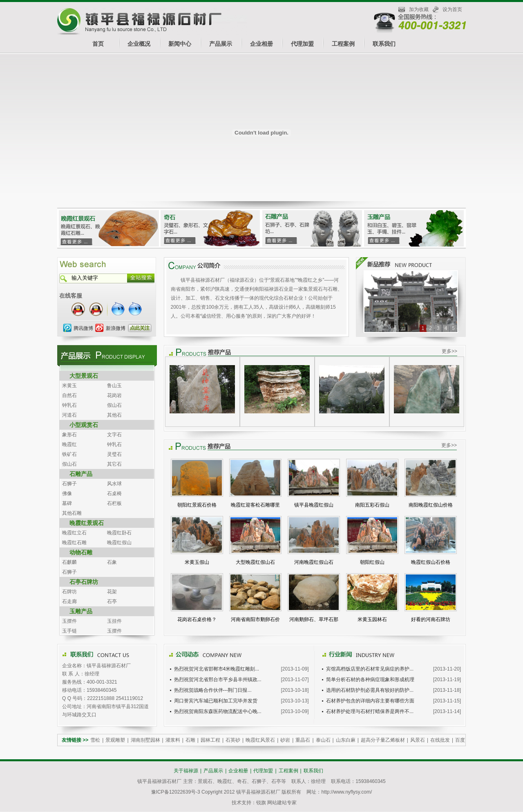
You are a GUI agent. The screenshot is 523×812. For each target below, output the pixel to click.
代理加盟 (302, 44)
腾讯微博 (83, 328)
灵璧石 (114, 454)
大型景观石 (84, 376)
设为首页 (452, 9)
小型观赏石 (84, 425)
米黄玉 (69, 386)
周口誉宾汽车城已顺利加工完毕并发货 (216, 701)
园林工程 (210, 740)
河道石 (69, 415)
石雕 (190, 740)
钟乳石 (69, 405)
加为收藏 (419, 9)
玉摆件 (69, 621)
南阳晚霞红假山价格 (431, 505)
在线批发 (440, 740)
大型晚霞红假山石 (255, 562)
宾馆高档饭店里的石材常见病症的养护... (370, 669)
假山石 (114, 405)
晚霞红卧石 (119, 533)
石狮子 (69, 484)
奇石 (242, 781)
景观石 (205, 781)
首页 (98, 44)
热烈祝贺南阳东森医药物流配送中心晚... (218, 711)
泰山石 (323, 740)
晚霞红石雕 (74, 543)
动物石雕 (81, 552)
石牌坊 (69, 592)
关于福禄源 (186, 771)
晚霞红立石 (74, 533)
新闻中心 (180, 44)
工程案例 (343, 44)
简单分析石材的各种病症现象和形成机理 (370, 680)
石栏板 (114, 503)
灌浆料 (173, 740)
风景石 (418, 740)
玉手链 (69, 631)
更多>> (449, 351)
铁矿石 (69, 454)
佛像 (67, 493)
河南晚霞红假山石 (314, 562)
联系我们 (384, 44)
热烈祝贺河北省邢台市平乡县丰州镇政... (218, 680)
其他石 (114, 415)
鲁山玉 (114, 386)
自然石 (69, 395)
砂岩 (285, 740)
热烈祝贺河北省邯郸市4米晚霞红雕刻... (217, 669)
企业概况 (139, 44)
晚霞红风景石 (260, 740)
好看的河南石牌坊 (431, 619)
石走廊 (69, 601)
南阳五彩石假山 (372, 505)
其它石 (114, 464)
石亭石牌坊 (84, 582)
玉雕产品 (81, 611)
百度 (460, 740)
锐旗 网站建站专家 (276, 803)
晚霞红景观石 (87, 523)
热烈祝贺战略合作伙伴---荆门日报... (213, 690)
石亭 (112, 601)
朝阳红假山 (372, 562)
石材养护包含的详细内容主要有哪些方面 (370, 701)
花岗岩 (114, 395)
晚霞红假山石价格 (431, 562)
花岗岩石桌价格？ (197, 619)
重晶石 (303, 740)
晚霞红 (69, 444)
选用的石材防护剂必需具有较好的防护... (370, 690)
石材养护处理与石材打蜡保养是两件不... (370, 711)
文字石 (114, 435)
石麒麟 (69, 562)
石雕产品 (81, 474)
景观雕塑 (115, 740)
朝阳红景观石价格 (197, 505)
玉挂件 (114, 621)
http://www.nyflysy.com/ (346, 792)
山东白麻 (346, 740)
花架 (112, 592)
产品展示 (221, 44)
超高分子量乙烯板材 (383, 740)
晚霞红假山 (119, 543)
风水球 (114, 484)
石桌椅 (114, 493)
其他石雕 (72, 513)
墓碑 (67, 503)
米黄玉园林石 (372, 619)
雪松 (95, 740)
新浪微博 (116, 328)
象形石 (69, 435)
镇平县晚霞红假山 (314, 505)
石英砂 (233, 740)
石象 (112, 562)
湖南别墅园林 (145, 740)
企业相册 (261, 44)
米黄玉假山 (197, 562)
